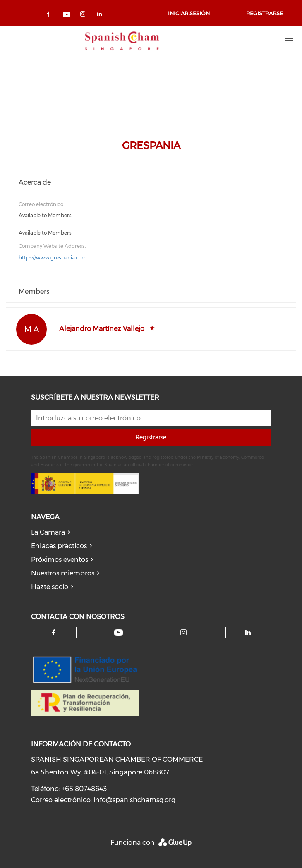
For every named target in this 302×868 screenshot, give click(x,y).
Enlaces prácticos (59, 546)
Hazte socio (50, 587)
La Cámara (48, 532)
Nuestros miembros (63, 573)
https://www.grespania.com (53, 258)
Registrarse (151, 437)
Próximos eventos (60, 560)
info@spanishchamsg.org (134, 800)
